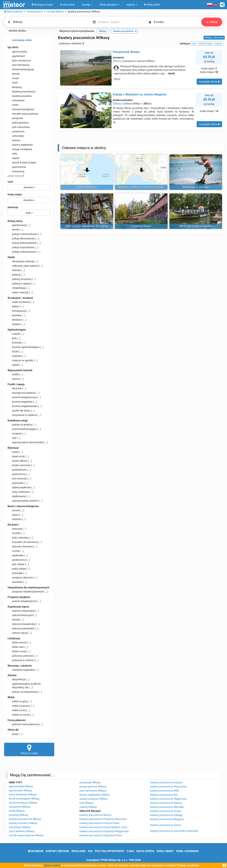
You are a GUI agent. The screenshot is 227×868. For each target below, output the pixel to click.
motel (13, 105)
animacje (17, 529)
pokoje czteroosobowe (24, 234)
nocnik (16, 551)
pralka (15, 374)
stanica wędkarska (20, 145)
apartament (16, 56)
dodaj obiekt (165, 851)
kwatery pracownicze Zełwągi (166, 815)
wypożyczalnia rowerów (25, 501)
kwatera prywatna (20, 96)
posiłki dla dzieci (21, 411)
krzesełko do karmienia (25, 542)
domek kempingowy (21, 69)
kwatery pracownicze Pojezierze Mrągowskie (104, 831)
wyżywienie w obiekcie (24, 415)
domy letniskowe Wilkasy (23, 795)
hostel (13, 78)
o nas (130, 851)
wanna (16, 379)
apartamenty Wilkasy (20, 790)
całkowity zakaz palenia (25, 266)
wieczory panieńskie (23, 628)
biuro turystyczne (19, 61)
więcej (117, 79)
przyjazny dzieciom (23, 578)
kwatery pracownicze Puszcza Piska (99, 823)
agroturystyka (17, 52)
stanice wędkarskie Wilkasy (95, 795)
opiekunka (18, 555)
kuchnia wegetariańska (25, 406)
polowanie (18, 483)
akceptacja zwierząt (23, 261)
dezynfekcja (19, 679)
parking (16, 275)
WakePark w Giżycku (196, 187)
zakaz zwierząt (20, 292)
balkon (16, 306)
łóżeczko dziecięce (22, 546)
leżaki (15, 351)
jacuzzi (16, 510)
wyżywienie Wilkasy (20, 807)
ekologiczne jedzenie (23, 393)
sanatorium (16, 131)
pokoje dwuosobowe (23, 238)
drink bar (17, 388)
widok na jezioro (21, 706)
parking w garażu (21, 284)
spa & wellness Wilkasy (22, 831)
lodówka (17, 356)
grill (14, 338)
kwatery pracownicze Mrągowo (167, 819)
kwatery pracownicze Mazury (95, 815)
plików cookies (52, 865)
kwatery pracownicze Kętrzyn (166, 803)
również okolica (15, 31)
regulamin (78, 851)
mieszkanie (16, 100)
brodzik (16, 533)
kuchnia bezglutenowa (24, 397)
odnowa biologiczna (21, 109)
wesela (16, 620)
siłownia (17, 519)
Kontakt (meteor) (58, 851)
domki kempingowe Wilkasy (24, 799)
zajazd (13, 158)
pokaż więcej (16, 176)
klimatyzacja (19, 311)
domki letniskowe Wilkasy (23, 803)
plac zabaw (18, 564)
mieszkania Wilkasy (20, 827)
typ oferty (13, 47)
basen (15, 452)
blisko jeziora (19, 642)
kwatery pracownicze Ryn (164, 795)
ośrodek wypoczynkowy (23, 114)
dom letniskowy (19, 65)
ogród (15, 365)
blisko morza (19, 651)
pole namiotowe (19, 127)
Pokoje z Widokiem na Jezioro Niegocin (140, 94)
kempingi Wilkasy (18, 815)
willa (12, 154)
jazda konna (19, 474)
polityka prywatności (110, 851)
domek (14, 74)
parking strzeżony (22, 279)
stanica (14, 140)
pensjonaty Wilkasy (90, 782)
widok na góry (20, 701)
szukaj (212, 22)
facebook (36, 851)
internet (16, 270)
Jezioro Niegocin (87, 187)
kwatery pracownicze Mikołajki (167, 807)
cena (10, 182)
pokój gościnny (18, 123)
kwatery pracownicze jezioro (166, 825)
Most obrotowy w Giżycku (196, 226)
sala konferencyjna (22, 615)
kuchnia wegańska (22, 402)
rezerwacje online (20, 40)
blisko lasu (18, 647)
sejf (14, 438)
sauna (15, 515)
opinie (219, 44)
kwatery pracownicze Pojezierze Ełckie (101, 835)
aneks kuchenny (21, 302)
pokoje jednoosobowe (24, 243)
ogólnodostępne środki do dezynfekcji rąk (24, 685)
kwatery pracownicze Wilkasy (25, 819)
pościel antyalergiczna (24, 601)
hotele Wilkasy (17, 811)
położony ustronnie (23, 656)
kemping (15, 87)
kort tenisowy (19, 479)
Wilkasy (117, 61)
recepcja (17, 433)
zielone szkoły (20, 633)
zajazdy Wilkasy (88, 807)
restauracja (16, 171)
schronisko (16, 136)
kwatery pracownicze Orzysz (166, 811)
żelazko (16, 324)
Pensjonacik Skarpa (126, 52)
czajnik (16, 334)
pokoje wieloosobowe (24, 252)
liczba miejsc (15, 194)
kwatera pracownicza (22, 92)
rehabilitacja (19, 288)
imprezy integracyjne (23, 611)
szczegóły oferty (209, 82)
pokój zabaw (19, 569)
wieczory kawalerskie (24, 624)
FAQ (90, 851)
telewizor (17, 320)
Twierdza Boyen (141, 226)
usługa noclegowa (20, 149)
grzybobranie (19, 470)
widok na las (19, 710)
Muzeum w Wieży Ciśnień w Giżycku (141, 187)
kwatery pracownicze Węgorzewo (168, 799)
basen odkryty (20, 461)
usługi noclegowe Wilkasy (94, 799)
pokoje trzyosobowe (23, 247)
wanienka (17, 582)
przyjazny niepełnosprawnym (28, 592)
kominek (17, 343)
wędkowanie (19, 496)
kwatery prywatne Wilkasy (23, 823)
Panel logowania (187, 851)
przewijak (17, 573)
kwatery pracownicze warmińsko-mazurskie (174, 831)
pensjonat (15, 118)
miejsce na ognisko (23, 360)
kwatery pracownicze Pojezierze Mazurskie (103, 819)
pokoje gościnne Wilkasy (93, 787)
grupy (15, 734)
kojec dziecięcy (20, 538)
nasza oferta (145, 851)
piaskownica (19, 560)
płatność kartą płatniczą (25, 724)
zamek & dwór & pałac (22, 163)
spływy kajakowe (21, 487)
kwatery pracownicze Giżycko (166, 782)
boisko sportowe (21, 465)
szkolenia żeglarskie (23, 670)
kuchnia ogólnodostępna (26, 347)
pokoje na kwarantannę (25, 692)
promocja (13, 207)
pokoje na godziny (22, 425)
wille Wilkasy (86, 803)
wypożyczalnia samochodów (28, 442)
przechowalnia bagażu (24, 429)
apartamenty (19, 225)
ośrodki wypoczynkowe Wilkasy (26, 835)
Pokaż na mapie (29, 749)
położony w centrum (23, 660)
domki (15, 230)
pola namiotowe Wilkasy (93, 791)
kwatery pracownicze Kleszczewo (168, 787)
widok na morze (21, 715)
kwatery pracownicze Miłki (165, 791)
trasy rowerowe (20, 492)
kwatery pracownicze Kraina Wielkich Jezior (103, 827)
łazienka (17, 315)
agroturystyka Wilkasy (21, 786)
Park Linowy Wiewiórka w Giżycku (87, 226)
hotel (13, 83)
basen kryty (18, 456)
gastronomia (17, 167)
